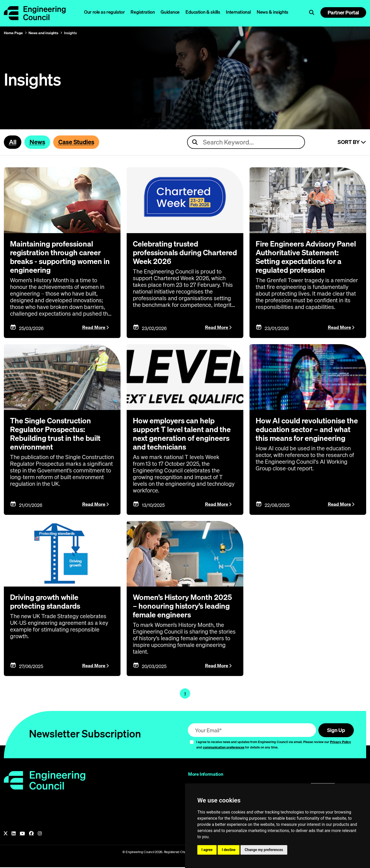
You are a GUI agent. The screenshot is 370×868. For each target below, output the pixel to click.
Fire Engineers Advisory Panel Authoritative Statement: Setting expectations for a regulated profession (308, 257)
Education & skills (203, 12)
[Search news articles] (246, 142)
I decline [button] (229, 850)
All (13, 142)
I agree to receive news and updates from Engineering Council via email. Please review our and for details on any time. (274, 745)
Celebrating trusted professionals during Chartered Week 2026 (171, 253)
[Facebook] (31, 834)
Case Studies (78, 142)
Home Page (13, 33)
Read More (94, 328)
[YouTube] (22, 834)
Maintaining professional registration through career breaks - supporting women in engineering (62, 257)
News (38, 142)
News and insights (43, 33)
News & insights (272, 12)
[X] (6, 834)
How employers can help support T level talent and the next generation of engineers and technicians (184, 434)
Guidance (170, 12)
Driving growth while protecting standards (47, 602)
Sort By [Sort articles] (352, 142)
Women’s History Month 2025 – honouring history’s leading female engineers (184, 606)
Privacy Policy (340, 743)
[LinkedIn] (14, 834)
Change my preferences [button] (264, 850)
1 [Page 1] (185, 694)
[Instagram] (40, 834)
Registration (143, 12)
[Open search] (312, 13)
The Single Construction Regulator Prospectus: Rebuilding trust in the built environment (57, 434)
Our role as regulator (104, 12)
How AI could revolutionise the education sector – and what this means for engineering (302, 434)
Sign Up (335, 731)
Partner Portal (343, 12)
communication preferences (224, 748)
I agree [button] (207, 850)
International (238, 12)
